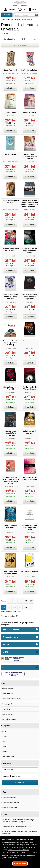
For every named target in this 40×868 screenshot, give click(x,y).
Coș (22, 10)
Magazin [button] (6, 726)
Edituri (4, 741)
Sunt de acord (20, 863)
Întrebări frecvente (8, 714)
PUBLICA (28, 577)
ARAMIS (27, 348)
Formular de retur (8, 757)
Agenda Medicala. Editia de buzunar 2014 (16, 827)
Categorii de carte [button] (11, 637)
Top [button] (4, 792)
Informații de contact (9, 719)
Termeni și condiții (8, 689)
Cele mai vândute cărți (9, 797)
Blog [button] (5, 814)
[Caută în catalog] (37, 15)
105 (26, 601)
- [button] (37, 652)
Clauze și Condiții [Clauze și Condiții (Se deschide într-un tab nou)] (22, 852)
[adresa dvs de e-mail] (20, 776)
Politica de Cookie (8, 694)
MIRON (8, 256)
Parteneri (5, 752)
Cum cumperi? (7, 704)
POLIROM (27, 210)
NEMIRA (27, 438)
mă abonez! (20, 782)
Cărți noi (4, 731)
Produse (7, 15)
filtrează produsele (20, 45)
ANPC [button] (6, 652)
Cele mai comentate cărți (10, 803)
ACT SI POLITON (8, 73)
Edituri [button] (6, 644)
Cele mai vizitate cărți (9, 808)
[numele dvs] (20, 770)
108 (9, 607)
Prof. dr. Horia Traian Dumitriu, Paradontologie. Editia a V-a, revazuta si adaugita (18, 821)
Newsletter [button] (7, 763)
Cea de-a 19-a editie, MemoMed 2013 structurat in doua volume (19, 833)
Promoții (4, 736)
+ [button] (37, 629)
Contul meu (10, 10)
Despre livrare (6, 709)
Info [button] (4, 683)
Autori (4, 746)
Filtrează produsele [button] (11, 629)
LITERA (8, 116)
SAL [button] (5, 667)
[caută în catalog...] (24, 15)
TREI (27, 302)
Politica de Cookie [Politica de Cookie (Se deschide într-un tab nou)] (14, 850)
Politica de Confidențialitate (11, 699)
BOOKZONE (28, 256)
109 (14, 607)
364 (25, 607)
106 (31, 601)
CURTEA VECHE (8, 487)
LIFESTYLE (8, 302)
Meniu (32, 10)
